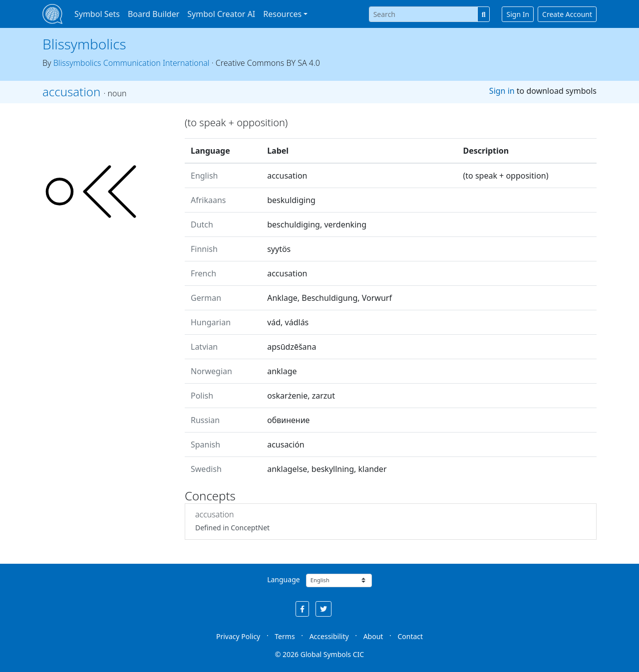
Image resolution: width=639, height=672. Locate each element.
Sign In (518, 14)
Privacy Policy (238, 636)
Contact (410, 636)
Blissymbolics (84, 44)
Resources (282, 14)
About (373, 636)
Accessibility (329, 636)
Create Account (567, 14)
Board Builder (154, 14)
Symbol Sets (97, 14)
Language (283, 579)
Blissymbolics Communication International (132, 63)
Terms (285, 636)
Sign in (502, 91)
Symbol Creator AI (221, 14)
